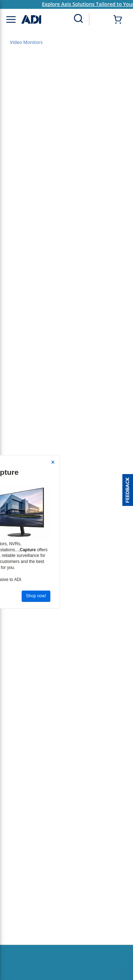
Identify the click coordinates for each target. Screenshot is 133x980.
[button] (128, 490)
